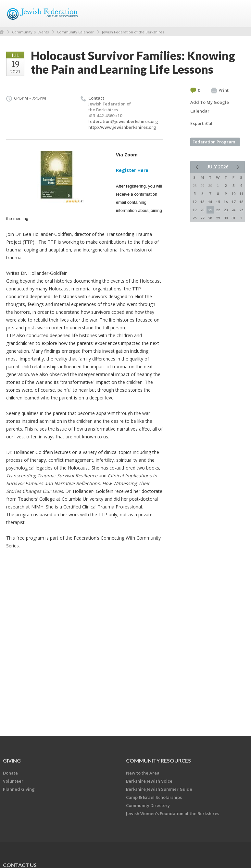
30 (226, 218)
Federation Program (214, 142)
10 (233, 194)
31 (233, 218)
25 (241, 210)
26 (195, 218)
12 (195, 202)
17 (233, 202)
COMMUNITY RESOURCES (158, 760)
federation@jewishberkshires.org (123, 121)
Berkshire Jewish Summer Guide (159, 789)
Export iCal (201, 123)
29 (218, 218)
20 (202, 210)
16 (226, 202)
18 (241, 202)
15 (218, 202)
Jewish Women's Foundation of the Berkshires (173, 813)
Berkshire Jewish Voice (149, 781)
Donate (10, 773)
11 (241, 194)
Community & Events (30, 32)
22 (218, 210)
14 (210, 202)
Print (220, 91)
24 (233, 210)
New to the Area (143, 773)
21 (210, 210)
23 (226, 210)
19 (195, 210)
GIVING (12, 760)
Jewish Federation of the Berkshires (133, 32)
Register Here (132, 170)
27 (202, 218)
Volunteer (13, 781)
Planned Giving (19, 789)
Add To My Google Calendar (210, 107)
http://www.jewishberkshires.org (122, 127)
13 (202, 202)
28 (210, 218)
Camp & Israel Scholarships (154, 797)
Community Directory (148, 805)
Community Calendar (75, 32)
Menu (237, 14)
